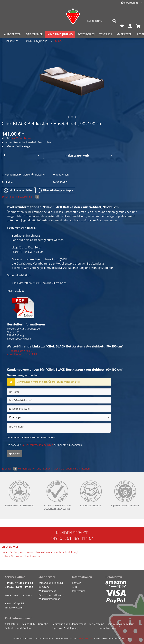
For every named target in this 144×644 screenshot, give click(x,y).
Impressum (79, 591)
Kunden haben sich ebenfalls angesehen (66, 469)
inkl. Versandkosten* (22, 138)
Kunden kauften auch (30, 469)
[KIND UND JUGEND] (60, 34)
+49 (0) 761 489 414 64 (72, 538)
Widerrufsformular (49, 599)
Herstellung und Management (69, 624)
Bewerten (39, 175)
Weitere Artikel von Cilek (22, 354)
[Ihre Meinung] (59, 428)
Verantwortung (108, 628)
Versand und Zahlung (51, 583)
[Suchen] (114, 21)
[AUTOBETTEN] (13, 34)
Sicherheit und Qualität (18, 628)
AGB (74, 587)
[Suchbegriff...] (102, 21)
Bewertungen (29, 197)
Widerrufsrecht (47, 591)
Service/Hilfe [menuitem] (130, 3)
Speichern (15, 454)
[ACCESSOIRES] (86, 34)
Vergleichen (10, 175)
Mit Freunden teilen (18, 190)
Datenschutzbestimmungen (37, 445)
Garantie (43, 624)
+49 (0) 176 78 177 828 (19, 587)
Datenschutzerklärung (51, 595)
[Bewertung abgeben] (59, 417)
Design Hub (28, 624)
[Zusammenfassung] (59, 409)
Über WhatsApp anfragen (55, 190)
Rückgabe (44, 587)
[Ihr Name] (59, 392)
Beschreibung (10, 197)
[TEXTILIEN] (106, 34)
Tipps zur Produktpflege (66, 628)
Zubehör (10, 469)
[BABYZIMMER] (34, 34)
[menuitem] (102, 22)
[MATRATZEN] (124, 34)
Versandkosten (86, 638)
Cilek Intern (11, 624)
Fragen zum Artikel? (20, 351)
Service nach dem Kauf (121, 624)
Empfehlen (61, 175)
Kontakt (76, 583)
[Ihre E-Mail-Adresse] (59, 400)
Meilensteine (97, 624)
